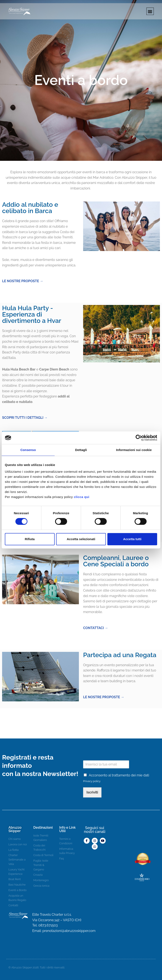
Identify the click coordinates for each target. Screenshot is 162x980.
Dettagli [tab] (81, 450)
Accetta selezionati (81, 539)
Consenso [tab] (28, 450)
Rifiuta (30, 539)
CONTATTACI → (96, 628)
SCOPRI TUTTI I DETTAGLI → (25, 418)
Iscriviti (92, 792)
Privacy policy (92, 781)
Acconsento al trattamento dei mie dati (119, 775)
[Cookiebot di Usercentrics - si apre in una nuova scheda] (139, 438)
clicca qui (82, 497)
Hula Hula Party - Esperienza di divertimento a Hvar (32, 314)
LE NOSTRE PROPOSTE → (23, 281)
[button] (150, 11)
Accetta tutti (132, 539)
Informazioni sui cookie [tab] (134, 450)
